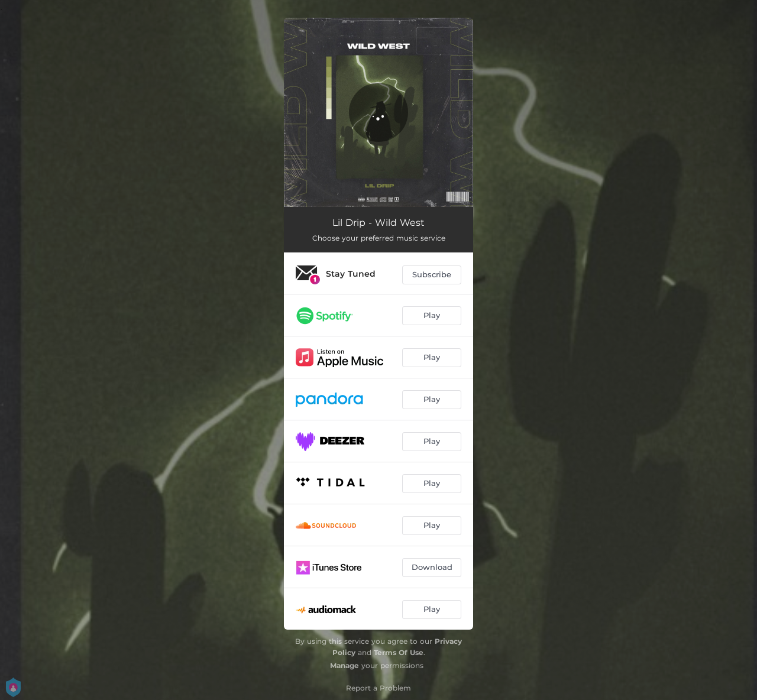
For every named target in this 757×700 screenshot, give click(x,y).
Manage (344, 665)
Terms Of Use (399, 652)
